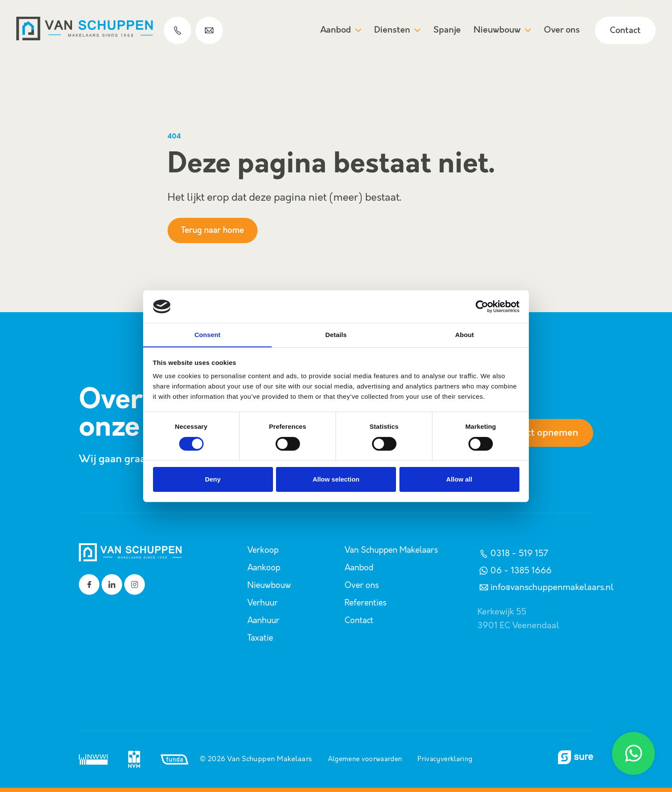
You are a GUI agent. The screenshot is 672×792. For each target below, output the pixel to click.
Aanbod (340, 31)
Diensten (396, 31)
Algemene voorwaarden (363, 759)
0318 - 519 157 (513, 554)
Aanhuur (265, 620)
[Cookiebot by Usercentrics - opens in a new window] (482, 306)
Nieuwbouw (501, 31)
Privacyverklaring (448, 759)
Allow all (459, 480)
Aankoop (265, 568)
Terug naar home (216, 230)
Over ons (561, 31)
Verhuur (263, 603)
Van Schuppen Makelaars (395, 550)
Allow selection (336, 480)
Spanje (446, 31)
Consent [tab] (208, 335)
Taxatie (261, 638)
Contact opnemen (534, 433)
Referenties (367, 603)
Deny (213, 480)
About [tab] (465, 335)
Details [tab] (336, 335)
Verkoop (263, 550)
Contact (624, 31)
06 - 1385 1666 (514, 571)
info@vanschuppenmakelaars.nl (546, 587)
